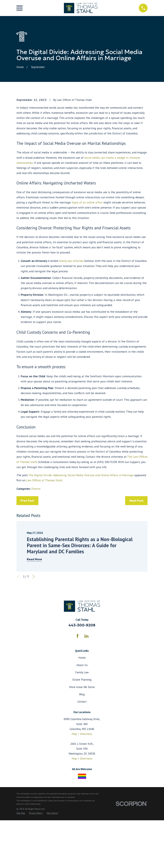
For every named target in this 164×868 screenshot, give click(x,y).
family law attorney (71, 317)
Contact (82, 758)
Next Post (136, 557)
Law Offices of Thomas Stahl (44, 536)
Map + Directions (82, 790)
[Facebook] (78, 692)
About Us (82, 721)
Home (82, 714)
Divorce (36, 545)
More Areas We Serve (82, 743)
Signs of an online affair (87, 258)
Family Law (82, 728)
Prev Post (27, 557)
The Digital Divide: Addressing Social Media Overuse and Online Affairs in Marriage (81, 531)
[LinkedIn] (86, 692)
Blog (82, 750)
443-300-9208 (82, 681)
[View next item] (33, 633)
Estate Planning (82, 736)
